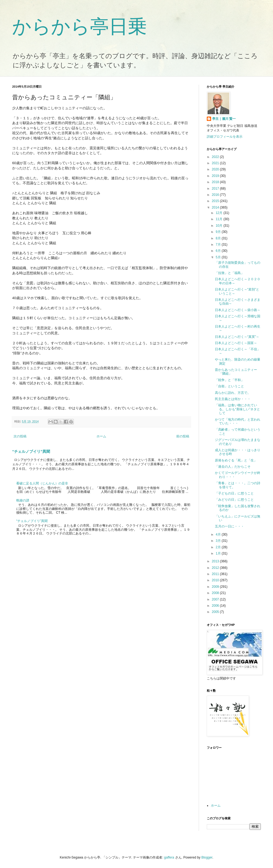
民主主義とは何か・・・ (233, 399)
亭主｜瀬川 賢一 (224, 119)
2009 (216, 587)
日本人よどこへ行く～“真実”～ (237, 337)
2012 (216, 568)
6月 (219, 251)
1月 (219, 553)
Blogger (207, 857)
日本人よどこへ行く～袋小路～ (238, 310)
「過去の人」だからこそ (233, 467)
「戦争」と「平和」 (229, 380)
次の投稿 (20, 436)
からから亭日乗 (79, 27)
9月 (219, 232)
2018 (216, 182)
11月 (220, 219)
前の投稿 (183, 436)
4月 (219, 534)
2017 (216, 189)
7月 (219, 245)
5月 (219, 257)
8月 (219, 238)
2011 (216, 574)
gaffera (169, 857)
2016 (216, 195)
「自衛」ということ (229, 386)
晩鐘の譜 (23, 500)
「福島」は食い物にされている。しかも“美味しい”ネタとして (237, 409)
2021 (216, 163)
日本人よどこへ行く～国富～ (236, 343)
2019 (216, 176)
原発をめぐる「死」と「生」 (236, 460)
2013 (216, 561)
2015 (216, 201)
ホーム (101, 436)
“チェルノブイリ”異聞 (31, 451)
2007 (216, 599)
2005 (216, 612)
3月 (219, 541)
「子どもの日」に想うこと (234, 493)
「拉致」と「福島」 (229, 273)
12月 (220, 213)
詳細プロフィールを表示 (225, 137)
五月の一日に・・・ (229, 526)
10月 (220, 226)
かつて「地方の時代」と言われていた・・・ (238, 421)
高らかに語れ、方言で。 (233, 393)
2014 (216, 207)
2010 (216, 580)
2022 (216, 157)
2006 (216, 606)
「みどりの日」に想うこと (234, 500)
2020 (216, 169)
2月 (219, 547)
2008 (216, 593)
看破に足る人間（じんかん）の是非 (42, 483)
